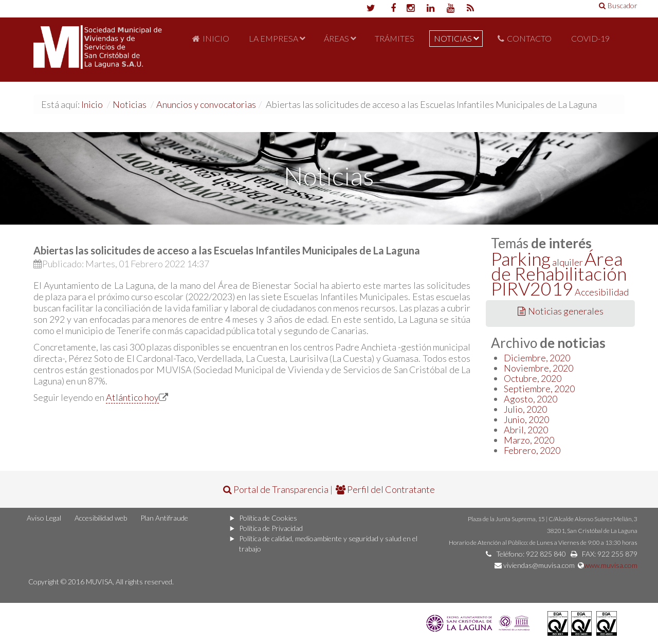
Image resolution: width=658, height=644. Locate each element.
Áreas (336, 38)
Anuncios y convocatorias (206, 104)
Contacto (529, 38)
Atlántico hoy (132, 397)
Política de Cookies (268, 518)
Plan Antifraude (164, 518)
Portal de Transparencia (276, 489)
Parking (521, 259)
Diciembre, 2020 (537, 358)
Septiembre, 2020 (539, 389)
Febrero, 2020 (532, 450)
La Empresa (273, 38)
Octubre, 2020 (533, 378)
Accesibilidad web (101, 518)
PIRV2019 (532, 288)
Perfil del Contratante (385, 489)
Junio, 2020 (526, 419)
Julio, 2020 (525, 409)
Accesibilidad (602, 292)
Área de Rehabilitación (559, 266)
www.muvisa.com (611, 565)
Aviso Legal (44, 518)
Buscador (618, 5)
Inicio (216, 38)
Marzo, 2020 (529, 440)
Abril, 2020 (526, 430)
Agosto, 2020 (531, 399)
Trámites (395, 38)
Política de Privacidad (271, 528)
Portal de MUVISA (98, 50)
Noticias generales (561, 311)
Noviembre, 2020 (538, 368)
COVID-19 (590, 38)
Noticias (453, 38)
